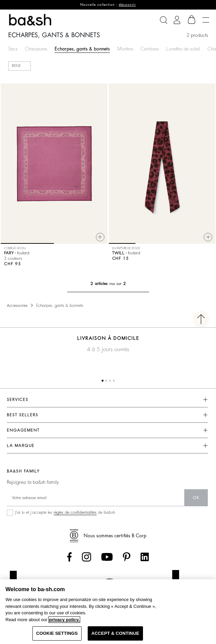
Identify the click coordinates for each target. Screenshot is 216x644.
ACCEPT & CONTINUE (115, 633)
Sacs (13, 49)
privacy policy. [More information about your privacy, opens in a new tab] (64, 620)
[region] (108, 612)
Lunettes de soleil (183, 49)
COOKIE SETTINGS (57, 633)
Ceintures (150, 49)
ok (196, 498)
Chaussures (36, 49)
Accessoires (17, 305)
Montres (125, 49)
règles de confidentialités (75, 512)
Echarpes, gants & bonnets (82, 49)
